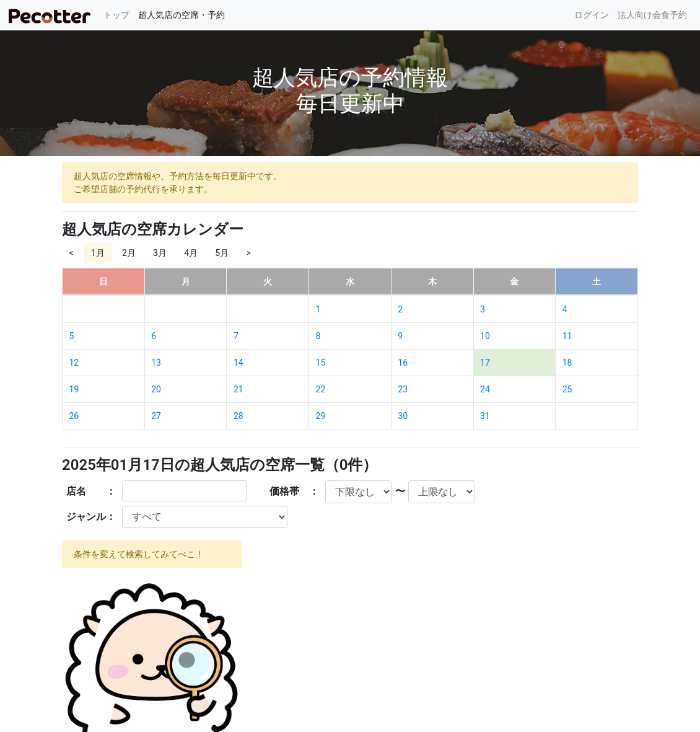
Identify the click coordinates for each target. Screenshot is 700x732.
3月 (160, 253)
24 (485, 389)
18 (567, 363)
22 (321, 389)
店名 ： (91, 491)
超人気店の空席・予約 (182, 15)
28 (238, 416)
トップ (119, 14)
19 (74, 389)
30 (403, 416)
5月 (222, 253)
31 (485, 416)
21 (238, 389)
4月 (191, 253)
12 (74, 363)
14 (238, 363)
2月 (129, 253)
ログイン (592, 15)
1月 (98, 253)
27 (156, 416)
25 (567, 389)
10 (485, 336)
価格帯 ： (294, 491)
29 (321, 416)
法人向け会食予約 (652, 15)
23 (403, 389)
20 (156, 389)
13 (156, 363)
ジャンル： (91, 517)
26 (74, 416)
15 (321, 363)
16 (403, 363)
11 (567, 336)
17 (485, 363)
